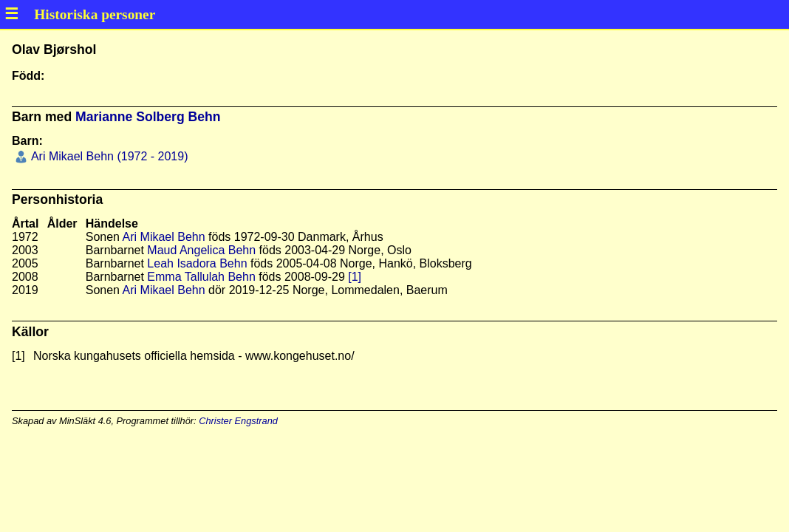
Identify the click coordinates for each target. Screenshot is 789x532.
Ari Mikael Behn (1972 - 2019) (108, 156)
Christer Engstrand (238, 421)
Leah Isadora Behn (197, 263)
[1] (355, 277)
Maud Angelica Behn (201, 250)
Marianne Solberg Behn (148, 117)
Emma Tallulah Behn (201, 277)
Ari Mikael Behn (164, 237)
